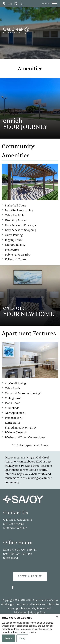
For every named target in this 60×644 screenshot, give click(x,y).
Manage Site (37, 612)
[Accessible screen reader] (4, 4)
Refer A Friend (30, 576)
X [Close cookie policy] (57, 617)
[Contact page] (10, 4)
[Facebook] (13, 589)
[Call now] (22, 4)
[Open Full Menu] (49, 4)
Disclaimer (21, 612)
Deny (22, 638)
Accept (8, 638)
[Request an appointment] (16, 4)
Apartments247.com (45, 600)
